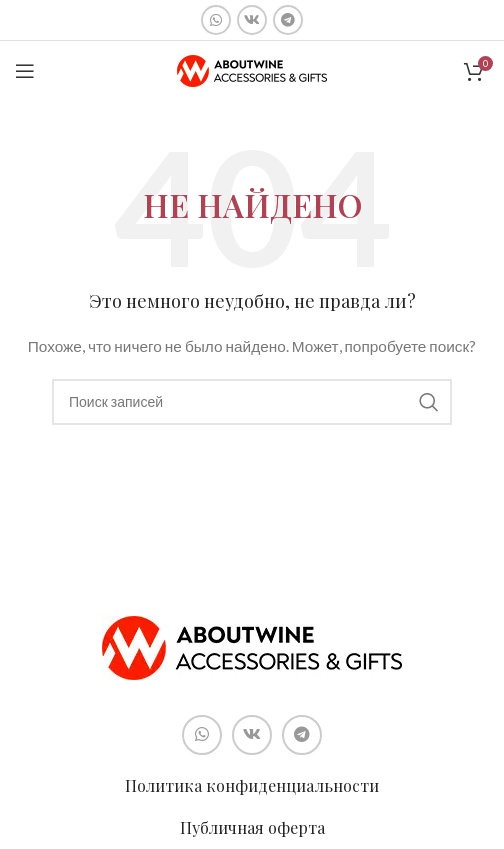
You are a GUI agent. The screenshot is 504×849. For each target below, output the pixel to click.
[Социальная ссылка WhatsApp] (216, 20)
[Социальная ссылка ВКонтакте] (252, 20)
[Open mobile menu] (25, 71)
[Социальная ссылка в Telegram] (288, 20)
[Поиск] (252, 402)
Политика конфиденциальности (252, 785)
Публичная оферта (252, 827)
